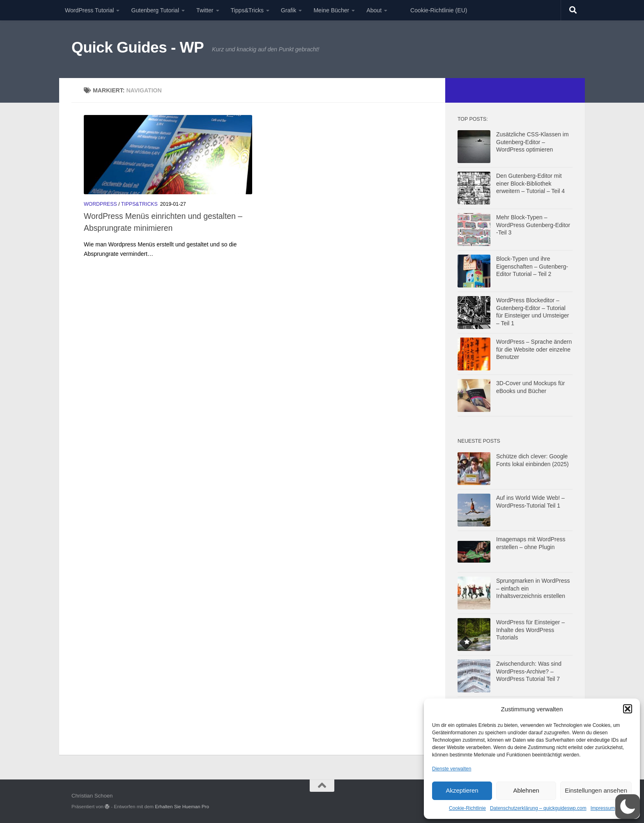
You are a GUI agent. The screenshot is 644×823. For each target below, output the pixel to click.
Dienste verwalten (452, 769)
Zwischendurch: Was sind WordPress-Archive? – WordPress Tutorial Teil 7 (529, 671)
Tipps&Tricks (247, 10)
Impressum (603, 808)
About (374, 10)
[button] (628, 709)
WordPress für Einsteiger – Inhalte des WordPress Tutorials (530, 630)
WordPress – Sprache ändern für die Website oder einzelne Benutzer (534, 349)
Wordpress (100, 204)
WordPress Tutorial (89, 10)
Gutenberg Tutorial (155, 10)
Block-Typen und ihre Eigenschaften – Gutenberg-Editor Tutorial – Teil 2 (532, 266)
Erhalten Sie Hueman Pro (182, 806)
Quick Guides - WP (138, 47)
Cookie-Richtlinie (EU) (439, 10)
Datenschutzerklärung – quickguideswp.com (538, 808)
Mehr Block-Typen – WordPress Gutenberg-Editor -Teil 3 (533, 225)
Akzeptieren (462, 790)
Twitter (205, 10)
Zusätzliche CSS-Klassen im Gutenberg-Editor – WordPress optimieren (532, 142)
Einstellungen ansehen (596, 790)
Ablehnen (526, 790)
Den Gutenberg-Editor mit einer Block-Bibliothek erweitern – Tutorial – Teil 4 (530, 183)
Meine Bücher (331, 10)
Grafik (289, 10)
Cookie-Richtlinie (467, 808)
